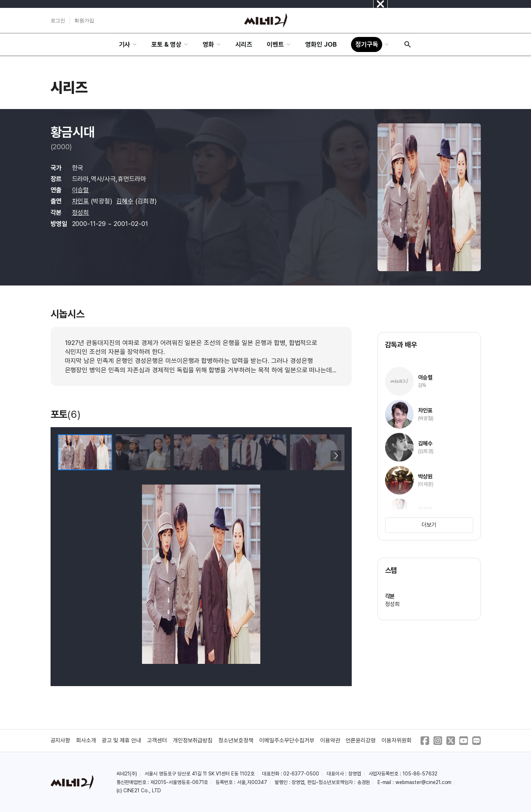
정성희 (81, 213)
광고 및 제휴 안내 (122, 740)
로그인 (58, 20)
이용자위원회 (397, 740)
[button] (336, 456)
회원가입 (84, 20)
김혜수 (125, 201)
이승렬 (81, 190)
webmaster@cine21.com (423, 782)
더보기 (429, 525)
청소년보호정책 (236, 740)
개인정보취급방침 (193, 740)
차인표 (81, 201)
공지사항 (61, 740)
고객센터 (157, 740)
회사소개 (86, 740)
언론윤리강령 (361, 740)
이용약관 (330, 740)
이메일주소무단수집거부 (287, 740)
